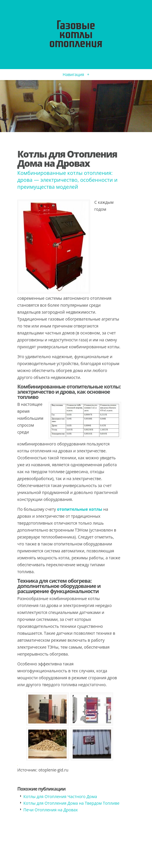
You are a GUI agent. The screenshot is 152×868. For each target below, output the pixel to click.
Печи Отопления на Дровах (51, 810)
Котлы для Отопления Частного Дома (60, 796)
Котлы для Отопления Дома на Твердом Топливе (71, 803)
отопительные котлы (79, 509)
